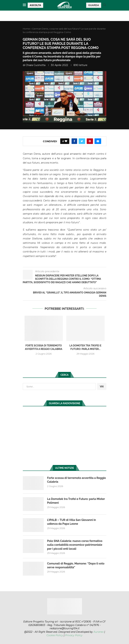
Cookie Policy (55, 635)
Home (26, 29)
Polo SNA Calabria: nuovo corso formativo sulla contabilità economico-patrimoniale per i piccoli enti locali (75, 545)
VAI (102, 387)
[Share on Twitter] (82, 141)
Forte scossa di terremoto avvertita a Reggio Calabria (77, 480)
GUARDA (94, 5)
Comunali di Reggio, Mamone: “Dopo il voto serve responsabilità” (76, 565)
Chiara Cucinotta (36, 65)
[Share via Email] (98, 141)
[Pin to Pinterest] (90, 141)
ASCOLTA (36, 5)
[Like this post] (66, 141)
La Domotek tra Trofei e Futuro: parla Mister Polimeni (76, 501)
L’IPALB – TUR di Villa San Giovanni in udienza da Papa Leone (72, 522)
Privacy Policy (74, 635)
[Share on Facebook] (74, 141)
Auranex (99, 632)
